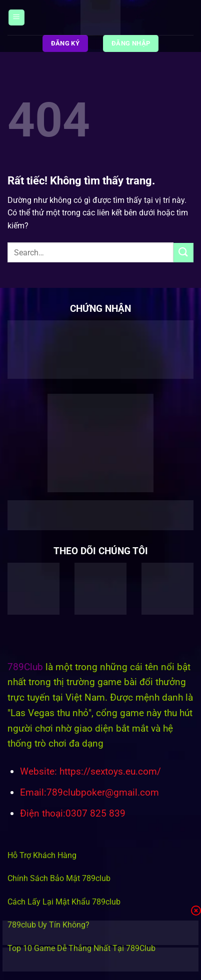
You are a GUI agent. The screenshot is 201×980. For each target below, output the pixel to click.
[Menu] (16, 18)
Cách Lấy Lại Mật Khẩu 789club (64, 902)
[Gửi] (183, 253)
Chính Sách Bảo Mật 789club (59, 878)
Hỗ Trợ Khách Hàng (42, 855)
